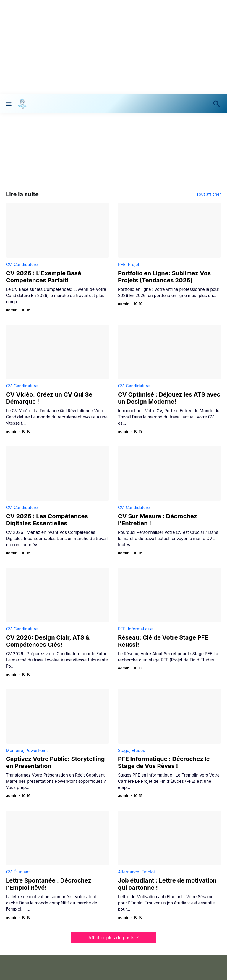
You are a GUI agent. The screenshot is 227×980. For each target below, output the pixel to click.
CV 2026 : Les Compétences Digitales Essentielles (47, 520)
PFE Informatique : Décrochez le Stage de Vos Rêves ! (164, 762)
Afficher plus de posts (111, 938)
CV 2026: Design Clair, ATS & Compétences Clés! (48, 641)
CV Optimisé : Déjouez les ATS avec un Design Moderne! (169, 398)
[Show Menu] (8, 104)
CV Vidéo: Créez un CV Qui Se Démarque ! (49, 398)
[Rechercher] (218, 104)
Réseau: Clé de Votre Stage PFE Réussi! (163, 641)
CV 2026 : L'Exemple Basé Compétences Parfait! (44, 277)
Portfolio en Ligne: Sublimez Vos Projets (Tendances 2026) (164, 277)
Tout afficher (209, 194)
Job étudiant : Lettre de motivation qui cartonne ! (167, 884)
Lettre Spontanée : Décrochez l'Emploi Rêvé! (49, 884)
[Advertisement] (113, 47)
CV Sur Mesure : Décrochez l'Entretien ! (158, 520)
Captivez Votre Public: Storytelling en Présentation (55, 762)
